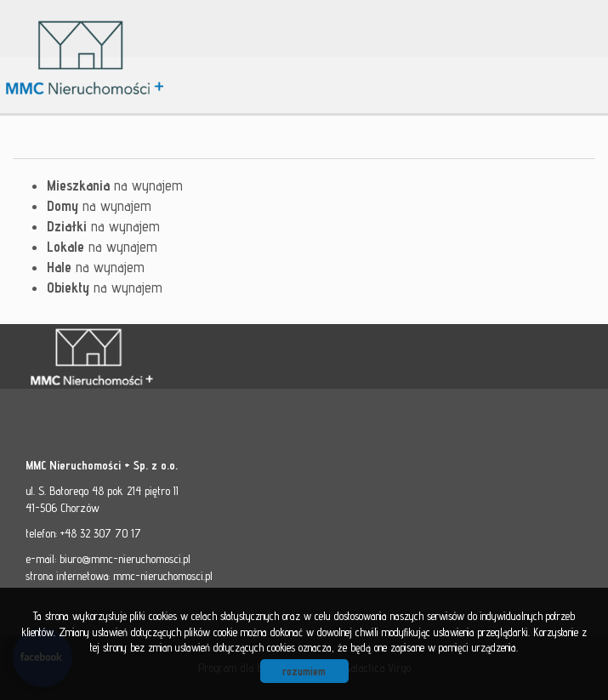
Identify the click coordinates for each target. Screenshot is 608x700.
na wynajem (115, 185)
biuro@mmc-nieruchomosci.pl (125, 559)
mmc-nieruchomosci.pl (163, 576)
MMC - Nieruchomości (145, 357)
